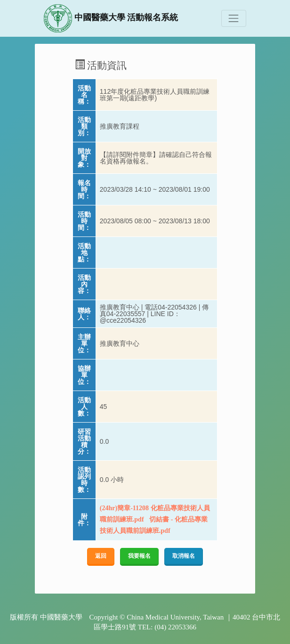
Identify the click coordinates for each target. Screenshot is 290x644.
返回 (101, 556)
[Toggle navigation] (234, 18)
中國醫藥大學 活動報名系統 (111, 18)
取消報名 (184, 556)
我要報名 (139, 556)
